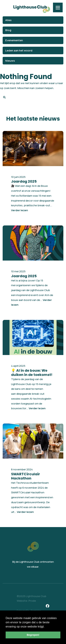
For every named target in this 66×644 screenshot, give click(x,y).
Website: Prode (26, 601)
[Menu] (58, 7)
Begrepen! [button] (33, 635)
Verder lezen (20, 210)
